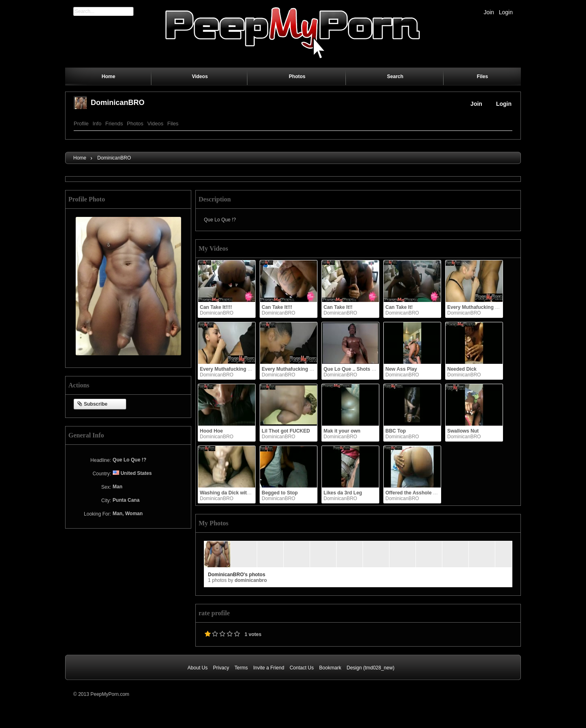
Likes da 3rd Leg (343, 493)
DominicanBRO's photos (237, 575)
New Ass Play (401, 369)
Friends (114, 124)
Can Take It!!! (277, 307)
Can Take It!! (338, 307)
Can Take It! (399, 307)
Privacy (221, 668)
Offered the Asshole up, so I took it (426, 493)
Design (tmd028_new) (371, 668)
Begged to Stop (280, 493)
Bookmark (330, 668)
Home (80, 158)
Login (506, 12)
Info (97, 124)
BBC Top (396, 431)
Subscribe (92, 404)
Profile (81, 124)
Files (173, 124)
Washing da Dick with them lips (236, 493)
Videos (155, 124)
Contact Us (302, 668)
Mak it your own (342, 431)
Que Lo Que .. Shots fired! (354, 369)
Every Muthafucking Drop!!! (479, 307)
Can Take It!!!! (216, 307)
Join (489, 12)
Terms (241, 668)
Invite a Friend (269, 668)
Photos (135, 124)
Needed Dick (462, 369)
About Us (198, 668)
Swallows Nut (463, 431)
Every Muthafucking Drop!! (231, 369)
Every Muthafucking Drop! (292, 369)
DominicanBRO (118, 103)
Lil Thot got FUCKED (286, 431)
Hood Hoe (211, 431)
